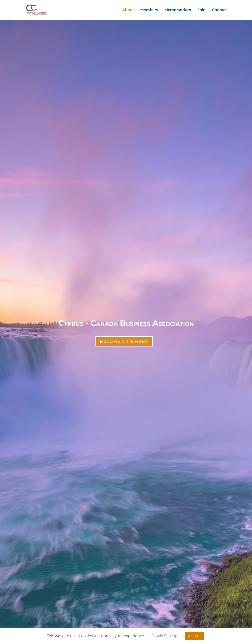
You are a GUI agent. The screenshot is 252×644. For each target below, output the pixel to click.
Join (202, 10)
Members (149, 10)
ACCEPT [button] (195, 636)
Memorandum (178, 10)
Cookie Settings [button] (165, 636)
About (128, 10)
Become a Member (124, 341)
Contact (219, 10)
